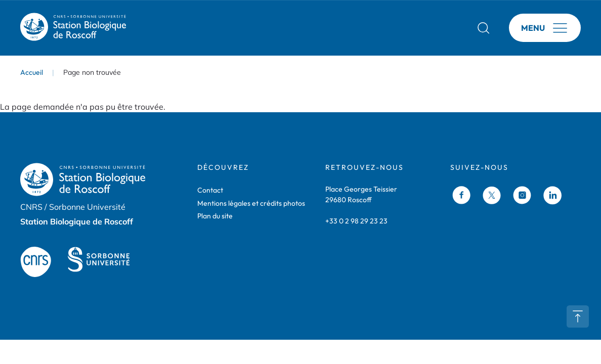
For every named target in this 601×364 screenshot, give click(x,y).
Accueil (32, 72)
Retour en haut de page (578, 316)
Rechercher (484, 28)
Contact (210, 190)
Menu (533, 28)
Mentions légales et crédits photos (251, 203)
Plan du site (215, 216)
